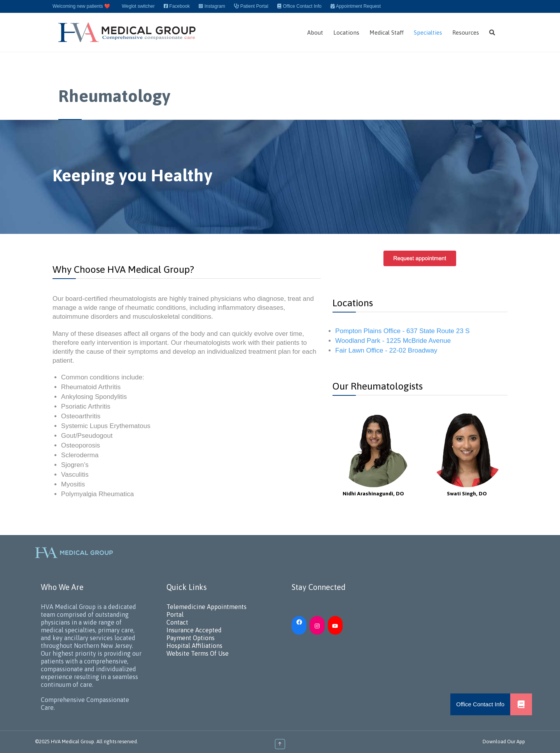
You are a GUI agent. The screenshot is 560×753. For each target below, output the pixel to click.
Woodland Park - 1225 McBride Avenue (393, 341)
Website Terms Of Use (198, 653)
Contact (177, 622)
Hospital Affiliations (194, 646)
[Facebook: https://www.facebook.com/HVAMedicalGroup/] (299, 621)
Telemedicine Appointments (206, 607)
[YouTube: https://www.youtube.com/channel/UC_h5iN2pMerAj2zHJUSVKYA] (335, 625)
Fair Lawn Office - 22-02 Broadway (386, 350)
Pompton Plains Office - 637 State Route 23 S (402, 331)
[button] (521, 704)
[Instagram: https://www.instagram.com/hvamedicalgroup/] (317, 625)
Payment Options (191, 638)
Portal (175, 614)
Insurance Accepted (194, 630)
